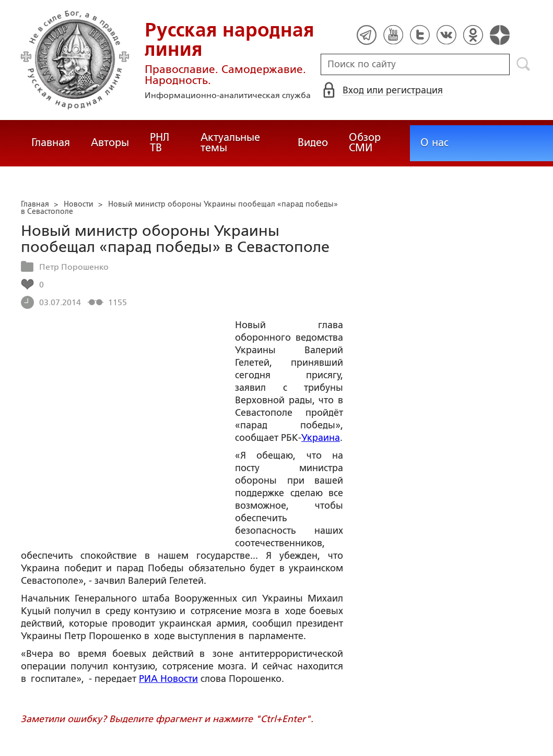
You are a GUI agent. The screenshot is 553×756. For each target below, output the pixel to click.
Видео (313, 142)
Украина (321, 438)
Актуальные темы (230, 142)
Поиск (523, 64)
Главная (51, 142)
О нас (434, 142)
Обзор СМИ (365, 142)
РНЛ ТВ (160, 142)
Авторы (110, 142)
